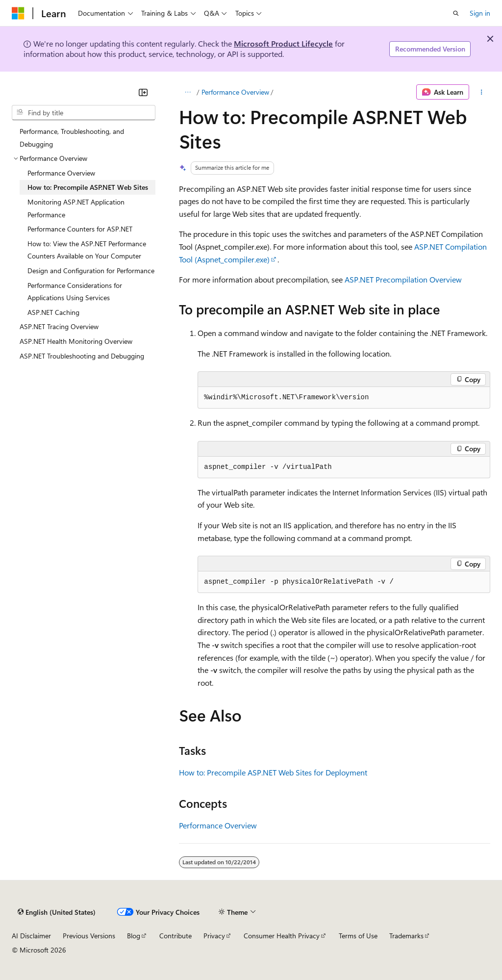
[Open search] (456, 13)
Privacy (214, 936)
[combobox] (84, 113)
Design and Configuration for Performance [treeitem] (91, 271)
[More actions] (482, 92)
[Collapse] (143, 92)
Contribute (176, 936)
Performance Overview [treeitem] (61, 173)
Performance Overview (235, 92)
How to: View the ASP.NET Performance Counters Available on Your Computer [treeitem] (87, 250)
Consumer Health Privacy (282, 936)
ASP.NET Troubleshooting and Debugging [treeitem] (82, 356)
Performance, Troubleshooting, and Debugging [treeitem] (72, 138)
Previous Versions (89, 936)
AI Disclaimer (31, 936)
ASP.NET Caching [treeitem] (53, 312)
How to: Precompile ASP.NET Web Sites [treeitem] (88, 187)
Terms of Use (358, 936)
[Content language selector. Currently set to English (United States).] (57, 912)
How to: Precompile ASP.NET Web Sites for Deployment (273, 772)
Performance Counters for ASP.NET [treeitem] (80, 229)
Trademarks (406, 936)
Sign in (480, 13)
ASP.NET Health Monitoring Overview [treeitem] (76, 341)
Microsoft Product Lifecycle (283, 43)
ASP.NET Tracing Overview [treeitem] (59, 326)
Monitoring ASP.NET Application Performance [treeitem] (76, 208)
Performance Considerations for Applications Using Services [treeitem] (75, 292)
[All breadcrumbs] (188, 92)
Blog (134, 936)
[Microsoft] (18, 13)
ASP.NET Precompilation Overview (403, 279)
